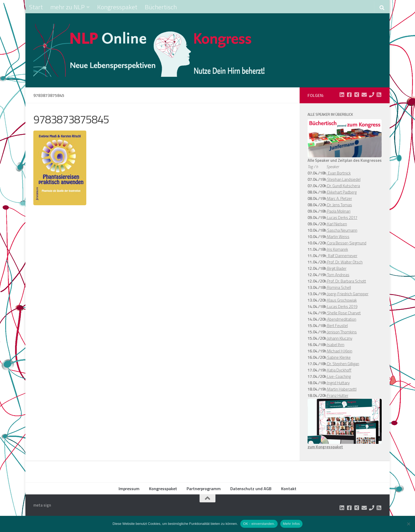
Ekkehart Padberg (341, 192)
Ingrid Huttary (338, 383)
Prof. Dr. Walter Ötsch (344, 262)
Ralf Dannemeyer (342, 256)
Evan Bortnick (339, 173)
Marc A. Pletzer (339, 198)
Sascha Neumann (342, 230)
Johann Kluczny (339, 338)
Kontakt (289, 489)
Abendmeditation (341, 319)
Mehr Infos (291, 524)
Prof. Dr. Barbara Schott (346, 281)
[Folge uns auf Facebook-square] (349, 95)
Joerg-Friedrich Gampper (347, 294)
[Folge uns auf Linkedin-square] (342, 95)
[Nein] (408, 524)
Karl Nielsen (337, 224)
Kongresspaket (117, 7)
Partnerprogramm (204, 489)
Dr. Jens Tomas (339, 205)
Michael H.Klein (339, 351)
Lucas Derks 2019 (342, 307)
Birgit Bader (336, 268)
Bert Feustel (337, 326)
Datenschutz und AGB (251, 489)
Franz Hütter (337, 395)
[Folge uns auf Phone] (372, 95)
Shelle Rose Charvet (344, 313)
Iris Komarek (337, 249)
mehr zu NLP (67, 7)
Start (36, 7)
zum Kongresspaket (325, 447)
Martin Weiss (338, 237)
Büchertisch (161, 7)
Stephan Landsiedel (343, 179)
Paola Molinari (338, 211)
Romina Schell (339, 287)
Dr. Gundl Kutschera (343, 186)
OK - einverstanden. (259, 524)
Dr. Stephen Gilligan (343, 364)
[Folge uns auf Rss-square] (379, 95)
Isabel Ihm (335, 345)
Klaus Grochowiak (342, 300)
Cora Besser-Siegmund (346, 243)
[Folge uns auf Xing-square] (357, 95)
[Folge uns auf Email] (364, 95)
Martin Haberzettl (341, 389)
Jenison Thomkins (342, 332)
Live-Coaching (339, 376)
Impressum (129, 489)
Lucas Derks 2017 (342, 218)
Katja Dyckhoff (339, 370)
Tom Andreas (338, 275)
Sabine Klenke (339, 357)
